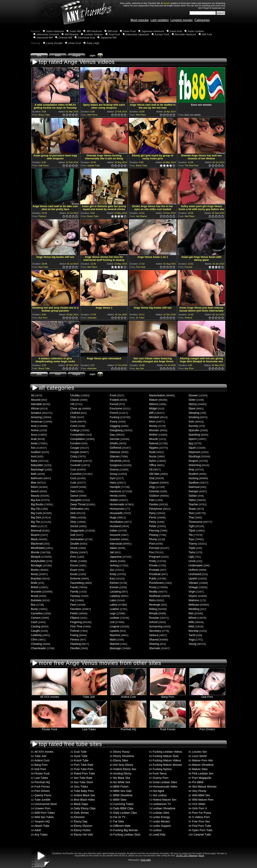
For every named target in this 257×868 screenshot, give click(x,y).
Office (153, 465)
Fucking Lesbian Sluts (127, 835)
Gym (113, 478)
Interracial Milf (45, 38)
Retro (152, 600)
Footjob (114, 400)
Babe (34, 461)
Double (75, 544)
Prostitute (155, 574)
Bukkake (36, 600)
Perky (153, 522)
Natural (154, 443)
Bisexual (36, 531)
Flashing (76, 644)
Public (153, 578)
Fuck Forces (168, 728)
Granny (114, 469)
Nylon (153, 461)
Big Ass (36, 500)
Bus (33, 605)
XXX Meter (199, 804)
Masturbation (157, 395)
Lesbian (115, 618)
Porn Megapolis (202, 778)
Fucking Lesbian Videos (167, 752)
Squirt (192, 448)
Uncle (192, 561)
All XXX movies (50, 695)
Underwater (196, 565)
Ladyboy (115, 596)
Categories (202, 20)
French (114, 413)
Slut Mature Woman (204, 787)
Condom (76, 443)
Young (192, 644)
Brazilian (36, 578)
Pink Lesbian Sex (203, 773)
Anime (35, 430)
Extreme (75, 578)
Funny (114, 422)
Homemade (117, 504)
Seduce (154, 635)
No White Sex (122, 782)
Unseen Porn (43, 808)
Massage (115, 648)
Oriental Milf (65, 38)
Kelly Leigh (93, 43)
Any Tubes (41, 835)
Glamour (115, 452)
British (35, 587)
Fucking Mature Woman (167, 765)
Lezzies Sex (199, 752)
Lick (112, 622)
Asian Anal (176, 31)
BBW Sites (120, 800)
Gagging (115, 426)
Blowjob (36, 557)
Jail (112, 552)
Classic (75, 400)
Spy (191, 443)
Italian (113, 548)
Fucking (115, 417)
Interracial (116, 544)
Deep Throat (78, 504)
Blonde (35, 552)
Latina (113, 605)
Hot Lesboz (160, 795)
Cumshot (76, 474)
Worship (194, 631)
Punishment (156, 583)
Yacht (192, 635)
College (75, 430)
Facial (74, 587)
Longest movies (182, 20)
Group (114, 474)
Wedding (194, 609)
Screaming (156, 626)
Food (113, 395)
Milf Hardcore (94, 31)
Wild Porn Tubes (45, 813)
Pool (152, 544)
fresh (58, 55)
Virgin (192, 592)
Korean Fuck (162, 34)
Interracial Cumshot (48, 34)
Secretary (155, 631)
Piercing (154, 531)
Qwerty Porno (43, 795)
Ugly (191, 557)
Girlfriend (115, 448)
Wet (191, 613)
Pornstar (154, 548)
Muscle (153, 439)
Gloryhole (116, 461)
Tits (191, 535)
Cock (73, 422)
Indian (113, 531)
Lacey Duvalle (54, 43)
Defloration (77, 509)
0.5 (63, 115)
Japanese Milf (109, 38)
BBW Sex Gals (122, 791)
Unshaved (195, 574)
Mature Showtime (203, 765)
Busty (34, 609)
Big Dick (36, 517)
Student (193, 474)
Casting (36, 626)
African (35, 408)
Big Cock (36, 513)
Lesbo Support (162, 826)
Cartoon (36, 618)
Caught (35, 631)
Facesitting (77, 583)
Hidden (114, 500)
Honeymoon (117, 509)
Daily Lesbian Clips (125, 813)
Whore (193, 618)
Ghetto (114, 443)
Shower (193, 395)
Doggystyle (77, 531)
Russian (154, 618)
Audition (36, 452)
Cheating (36, 644)
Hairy (113, 483)
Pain (152, 500)
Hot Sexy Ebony (123, 765)
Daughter (76, 500)
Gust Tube (80, 752)
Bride (34, 583)
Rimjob (153, 613)
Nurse (153, 456)
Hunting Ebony (122, 773)
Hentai (114, 496)
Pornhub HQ (128, 728)
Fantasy (75, 596)
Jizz (112, 570)
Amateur (36, 413)
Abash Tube (42, 826)
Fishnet (75, 631)
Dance (74, 496)
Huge (113, 517)
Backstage (37, 469)
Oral (152, 478)
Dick (73, 513)
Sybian (193, 496)
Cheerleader (39, 648)
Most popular (140, 20)
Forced (114, 404)
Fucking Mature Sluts (166, 756)
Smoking (194, 417)
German (115, 439)
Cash (34, 622)
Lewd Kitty (159, 835)
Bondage (36, 565)
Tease (192, 509)
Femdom (76, 609)
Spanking (194, 435)
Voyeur (193, 596)
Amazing (36, 417)
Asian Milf (75, 31)
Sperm (193, 439)
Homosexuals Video (165, 787)
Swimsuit (194, 487)
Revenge (155, 605)
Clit (72, 404)
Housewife (116, 513)
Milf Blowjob (72, 34)
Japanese (116, 557)
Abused (36, 400)
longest (77, 55)
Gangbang (116, 430)
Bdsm (34, 487)
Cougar (75, 448)
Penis (153, 517)
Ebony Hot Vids (83, 835)
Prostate (154, 570)
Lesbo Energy (161, 817)
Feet (73, 605)
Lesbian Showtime (164, 808)
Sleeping (194, 413)
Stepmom (194, 452)
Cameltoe (37, 613)
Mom (152, 422)
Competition (78, 435)
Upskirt (193, 578)
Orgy (152, 487)
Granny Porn (160, 778)
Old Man (154, 474)
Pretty (153, 561)
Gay (112, 435)
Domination (77, 539)
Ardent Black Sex (84, 795)
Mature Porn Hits (202, 760)
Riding (153, 609)
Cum (73, 469)
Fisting (74, 635)
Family (74, 592)
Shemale (155, 648)
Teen (191, 513)
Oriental (154, 491)
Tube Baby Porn (84, 791)
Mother (153, 435)
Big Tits (35, 522)
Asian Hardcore (55, 31)
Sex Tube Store (83, 782)
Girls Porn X (199, 808)
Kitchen (114, 583)
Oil (151, 469)
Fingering (76, 622)
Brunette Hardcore (186, 34)
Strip (191, 469)
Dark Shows (81, 813)
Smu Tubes (81, 787)
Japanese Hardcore (153, 31)
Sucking (193, 478)
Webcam (194, 605)
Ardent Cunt (128, 695)
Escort (74, 565)
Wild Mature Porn (203, 800)
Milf (151, 413)
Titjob (192, 531)
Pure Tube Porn (84, 769)
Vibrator (193, 583)
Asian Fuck (129, 31)
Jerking (114, 565)
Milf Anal (113, 31)
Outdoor (154, 496)
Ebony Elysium (83, 826)
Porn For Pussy (202, 813)
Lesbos (157, 830)
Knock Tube (81, 760)
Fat (72, 600)
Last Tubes (89, 728)
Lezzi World (199, 756)
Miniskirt (154, 417)
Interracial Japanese (138, 34)
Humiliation (117, 522)
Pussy (153, 587)
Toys (191, 539)
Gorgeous (116, 465)
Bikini (34, 526)
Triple (192, 548)
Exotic (74, 574)
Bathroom (37, 478)
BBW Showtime (123, 795)
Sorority (193, 426)
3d (32, 395)
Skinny (193, 404)
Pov (151, 552)
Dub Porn (207, 695)
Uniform (193, 570)
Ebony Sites (121, 760)
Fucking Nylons (162, 769)
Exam (74, 570)
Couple (75, 452)
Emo (73, 557)
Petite (153, 526)
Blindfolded (38, 548)
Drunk (74, 548)
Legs (113, 613)
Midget (153, 408)
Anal (34, 426)
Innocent (115, 535)
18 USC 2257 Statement (187, 856)
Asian (34, 443)
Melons (154, 404)
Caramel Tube (202, 835)
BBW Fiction (121, 787)
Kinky (113, 574)
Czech (74, 487)
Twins (192, 552)
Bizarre (35, 535)
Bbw (34, 483)
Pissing (154, 535)
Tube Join (89, 695)
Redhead (155, 596)
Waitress (194, 600)
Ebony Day (81, 821)
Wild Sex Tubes (44, 817)
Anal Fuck (114, 34)
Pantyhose (156, 509)
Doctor (74, 526)
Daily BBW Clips (123, 808)
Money (153, 426)
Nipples (154, 448)
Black (34, 539)
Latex (113, 600)
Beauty (35, 496)
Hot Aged (158, 791)
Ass (33, 448)
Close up (76, 408)
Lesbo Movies (161, 821)
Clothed (75, 413)
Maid (113, 640)
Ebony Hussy (121, 752)
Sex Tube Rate (83, 778)
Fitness (75, 640)
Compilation (78, 439)
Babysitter (37, 465)
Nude (152, 452)
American (37, 422)
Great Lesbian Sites (165, 782)
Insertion (115, 539)
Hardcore (115, 491)
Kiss (112, 578)
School (153, 622)
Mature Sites (200, 769)
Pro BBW (198, 782)
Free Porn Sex (201, 821)
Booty (34, 574)
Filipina (75, 618)
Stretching (195, 465)
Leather (114, 609)
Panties (154, 504)
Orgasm (154, 483)
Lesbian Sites (161, 813)
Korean (114, 587)
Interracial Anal (86, 38)
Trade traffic (146, 860)
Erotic (74, 561)
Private (153, 565)
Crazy (74, 456)
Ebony (74, 552)
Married (114, 644)
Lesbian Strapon (94, 34)
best (39, 55)
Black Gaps (81, 804)
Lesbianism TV (162, 804)
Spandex (194, 430)
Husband (115, 526)
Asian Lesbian (196, 31)
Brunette (36, 592)
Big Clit (35, 509)
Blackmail (37, 544)
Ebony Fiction (82, 830)
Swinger (194, 491)
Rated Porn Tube (84, 773)
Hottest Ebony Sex (125, 769)
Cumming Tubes (123, 804)
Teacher (193, 504)
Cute (73, 483)
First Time (76, 626)
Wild (191, 626)
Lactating (115, 592)
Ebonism (79, 817)
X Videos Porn (201, 817)
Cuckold (75, 465)
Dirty (73, 522)
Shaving (154, 644)
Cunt (73, 478)
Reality (153, 592)
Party (152, 513)
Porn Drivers (207, 728)
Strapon (193, 461)
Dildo (73, 517)
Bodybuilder (38, 561)
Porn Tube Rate (84, 765)
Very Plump (199, 791)
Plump (153, 539)
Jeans (113, 561)
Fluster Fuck (50, 728)
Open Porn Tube (202, 830)
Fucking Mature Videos (167, 760)
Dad (73, 491)
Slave (192, 408)
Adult (38, 830)
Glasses (115, 456)
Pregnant (155, 557)
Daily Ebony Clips (85, 808)
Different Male (122, 826)
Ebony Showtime (124, 756)
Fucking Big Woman (126, 830)
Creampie (76, 461)
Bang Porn (168, 695)
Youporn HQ (42, 821)
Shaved (154, 640)
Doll (73, 535)
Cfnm (34, 640)
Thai (191, 517)
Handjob (115, 487)
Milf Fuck (207, 34)
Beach (35, 491)
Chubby (75, 395)
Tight (192, 526)
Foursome (116, 408)
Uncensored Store (46, 804)
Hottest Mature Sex (165, 800)
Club (73, 417)
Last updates (160, 20)
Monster (154, 430)
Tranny (193, 544)
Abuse (201, 856)
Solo (191, 422)
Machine (115, 635)
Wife (191, 622)
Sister (192, 400)
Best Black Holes (84, 800)
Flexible (75, 648)
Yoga (192, 640)
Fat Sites (119, 821)
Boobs (35, 570)
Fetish (74, 613)
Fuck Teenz (160, 773)
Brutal (35, 596)
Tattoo (192, 500)
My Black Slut (122, 778)
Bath (34, 474)
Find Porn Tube (202, 826)
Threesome (196, 522)
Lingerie (115, 626)
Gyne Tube (81, 756)
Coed (74, 426)
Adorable (36, 404)
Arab (34, 439)
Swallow (194, 483)
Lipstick (114, 631)
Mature (153, 400)
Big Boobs (37, 504)
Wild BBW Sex (201, 795)
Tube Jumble (42, 800)
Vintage (193, 587)
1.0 (64, 115)
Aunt (34, 456)
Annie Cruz (75, 43)
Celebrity (36, 635)
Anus (34, 435)
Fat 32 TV (119, 817)
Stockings (195, 456)
